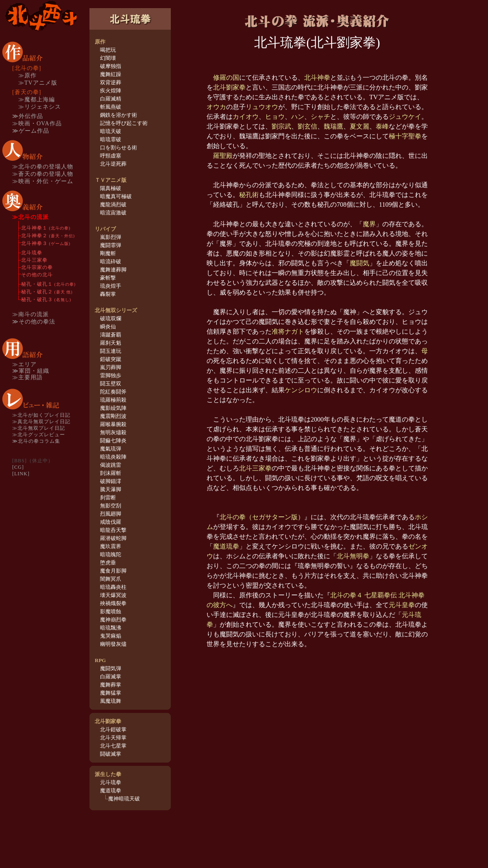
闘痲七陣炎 (113, 441)
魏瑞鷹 (333, 126)
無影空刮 (111, 506)
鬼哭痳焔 (111, 636)
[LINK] (21, 474)
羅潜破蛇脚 (113, 538)
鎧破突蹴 (111, 359)
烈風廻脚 (111, 514)
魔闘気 (359, 263)
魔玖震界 (111, 546)
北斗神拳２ (48, 236)
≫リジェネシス (40, 107)
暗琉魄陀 (111, 554)
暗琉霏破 (111, 139)
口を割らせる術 (119, 148)
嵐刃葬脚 (111, 367)
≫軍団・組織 (31, 371)
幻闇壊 (108, 58)
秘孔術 (249, 195)
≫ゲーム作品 (31, 131)
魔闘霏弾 (111, 245)
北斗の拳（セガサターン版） (262, 517)
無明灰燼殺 (113, 432)
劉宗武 (281, 126)
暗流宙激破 (113, 213)
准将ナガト (288, 331)
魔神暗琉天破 (124, 799)
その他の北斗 (37, 275)
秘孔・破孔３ (46, 300)
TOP (41, 16)
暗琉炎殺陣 (113, 457)
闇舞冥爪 (111, 579)
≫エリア (24, 364)
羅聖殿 (223, 156)
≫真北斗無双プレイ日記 (41, 422)
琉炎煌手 (111, 286)
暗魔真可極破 (116, 196)
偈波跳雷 (111, 465)
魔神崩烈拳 (113, 620)
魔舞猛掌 (111, 693)
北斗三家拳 (34, 260)
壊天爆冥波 (113, 595)
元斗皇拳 (402, 605)
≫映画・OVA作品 (37, 124)
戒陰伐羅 (111, 522)
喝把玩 (108, 50)
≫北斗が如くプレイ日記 (41, 415)
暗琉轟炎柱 (113, 587)
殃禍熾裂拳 (113, 603)
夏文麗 (359, 126)
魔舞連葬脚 (113, 270)
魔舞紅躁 (111, 74)
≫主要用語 (27, 377)
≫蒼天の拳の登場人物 (43, 174)
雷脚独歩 (111, 375)
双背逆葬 (111, 82)
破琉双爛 (111, 318)
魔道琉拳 (111, 790)
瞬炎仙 (108, 327)
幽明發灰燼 (113, 644)
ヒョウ (275, 117)
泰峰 (382, 126)
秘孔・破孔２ (47, 292)
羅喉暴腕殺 (113, 424)
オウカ (216, 107)
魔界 (369, 224)
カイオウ (246, 117)
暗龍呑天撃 (113, 530)
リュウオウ (262, 107)
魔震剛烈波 (113, 416)
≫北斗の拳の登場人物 (43, 167)
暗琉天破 (111, 131)
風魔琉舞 (111, 701)
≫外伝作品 (28, 116)
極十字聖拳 (405, 136)
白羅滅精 (111, 99)
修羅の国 (226, 78)
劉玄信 (307, 126)
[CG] (18, 467)
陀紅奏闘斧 (113, 392)
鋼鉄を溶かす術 (119, 115)
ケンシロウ (301, 390)
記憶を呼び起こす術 (124, 123)
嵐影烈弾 (111, 237)
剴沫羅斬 (111, 473)
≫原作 (27, 75)
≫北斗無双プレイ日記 (39, 428)
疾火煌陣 (111, 91)
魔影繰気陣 (113, 408)
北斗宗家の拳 (37, 267)
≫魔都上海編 (37, 99)
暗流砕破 (111, 261)
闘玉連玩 (111, 351)
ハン (298, 117)
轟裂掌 (108, 294)
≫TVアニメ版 (38, 83)
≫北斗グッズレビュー (39, 435)
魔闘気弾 (111, 668)
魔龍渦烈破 (113, 204)
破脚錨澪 (111, 481)
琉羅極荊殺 (113, 400)
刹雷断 (108, 497)
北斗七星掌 (113, 746)
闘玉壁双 (111, 384)
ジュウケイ (405, 117)
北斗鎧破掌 (113, 729)
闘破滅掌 (111, 754)
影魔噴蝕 (111, 611)
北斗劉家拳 (229, 87)
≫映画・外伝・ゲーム (43, 181)
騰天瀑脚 (111, 489)
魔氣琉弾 (111, 449)
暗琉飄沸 (111, 628)
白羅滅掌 (111, 677)
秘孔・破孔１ (48, 284)
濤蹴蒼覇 (111, 335)
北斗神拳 (317, 78)
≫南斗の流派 (30, 314)
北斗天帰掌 (113, 738)
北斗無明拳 (353, 556)
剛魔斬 (108, 253)
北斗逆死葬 (113, 164)
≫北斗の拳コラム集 (36, 441)
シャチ (320, 117)
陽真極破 (111, 188)
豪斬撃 (108, 278)
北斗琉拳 (32, 253)
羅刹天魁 (111, 343)
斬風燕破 (111, 107)
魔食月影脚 (113, 571)
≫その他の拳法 (34, 322)
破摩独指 (111, 66)
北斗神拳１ (46, 228)
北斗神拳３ (46, 243)
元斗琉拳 (111, 782)
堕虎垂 (108, 563)
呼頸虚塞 (111, 156)
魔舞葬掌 (111, 685)
